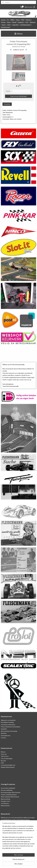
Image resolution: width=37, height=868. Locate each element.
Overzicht (7, 104)
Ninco (18, 20)
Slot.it (4, 25)
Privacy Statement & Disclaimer (11, 727)
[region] (18, 838)
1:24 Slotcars (5, 803)
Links (2, 763)
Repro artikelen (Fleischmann (10, 797)
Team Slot (15, 25)
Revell (14, 22)
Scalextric (21, 22)
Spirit (9, 25)
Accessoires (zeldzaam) (8, 788)
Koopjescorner (5, 27)
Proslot (3, 22)
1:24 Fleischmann (25, 25)
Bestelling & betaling (7, 722)
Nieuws (3, 752)
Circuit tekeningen (7, 758)
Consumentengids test (8, 765)
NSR (23, 20)
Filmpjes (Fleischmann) (8, 767)
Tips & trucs (5, 756)
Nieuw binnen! (5, 806)
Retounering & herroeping (9, 731)
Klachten (4, 733)
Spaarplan (4, 729)
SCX (27, 22)
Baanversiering (5, 799)
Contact (3, 738)
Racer (9, 22)
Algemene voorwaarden (8, 720)
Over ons (4, 754)
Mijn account (30, 7)
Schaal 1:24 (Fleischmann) (9, 795)
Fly (8, 20)
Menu (18, 34)
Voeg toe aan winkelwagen (19, 96)
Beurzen (3, 761)
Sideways (33, 22)
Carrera (3, 20)
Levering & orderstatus (8, 725)
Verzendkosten (6, 736)
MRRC (13, 20)
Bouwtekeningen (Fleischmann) (11, 792)
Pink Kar (28, 20)
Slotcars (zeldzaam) (7, 790)
